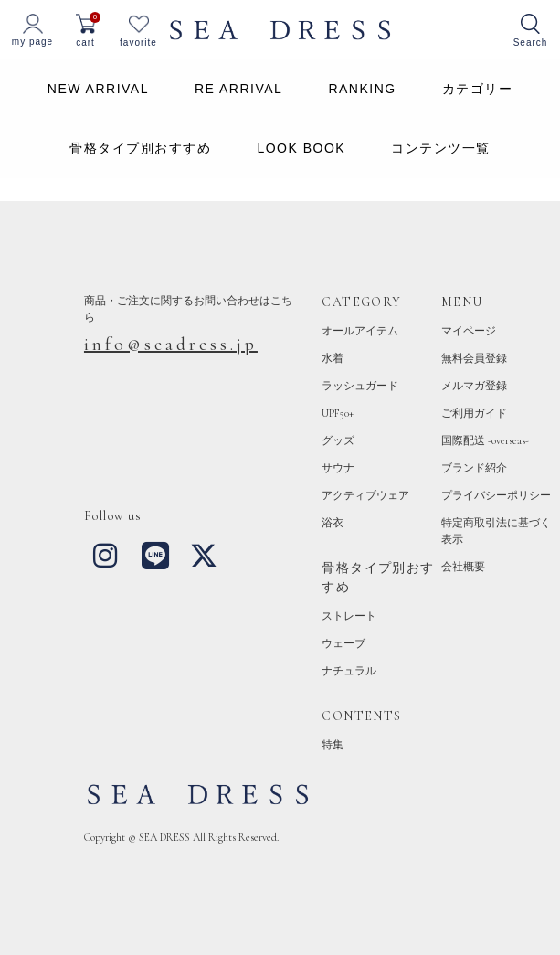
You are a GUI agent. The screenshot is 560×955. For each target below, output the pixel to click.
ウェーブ (343, 643)
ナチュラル (349, 671)
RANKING (362, 89)
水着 (333, 358)
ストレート (349, 616)
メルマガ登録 (474, 386)
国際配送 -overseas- (485, 440)
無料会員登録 (474, 358)
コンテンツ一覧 (441, 148)
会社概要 (463, 567)
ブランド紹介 (474, 468)
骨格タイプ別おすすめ (140, 148)
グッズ (338, 440)
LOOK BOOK (301, 148)
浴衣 (333, 523)
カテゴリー (478, 89)
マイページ (469, 331)
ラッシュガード (360, 386)
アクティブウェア (365, 495)
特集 (333, 745)
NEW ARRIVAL (98, 89)
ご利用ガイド (474, 413)
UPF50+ (338, 413)
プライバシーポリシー (496, 495)
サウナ (338, 468)
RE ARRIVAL (238, 89)
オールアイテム (360, 331)
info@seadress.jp (171, 345)
